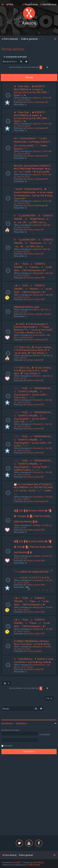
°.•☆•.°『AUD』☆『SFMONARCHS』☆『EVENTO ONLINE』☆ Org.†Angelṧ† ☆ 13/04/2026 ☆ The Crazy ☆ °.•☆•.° (33, 393)
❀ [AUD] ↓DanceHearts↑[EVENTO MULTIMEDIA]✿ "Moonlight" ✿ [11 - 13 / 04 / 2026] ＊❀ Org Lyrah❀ (33, 169)
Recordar (8, 746)
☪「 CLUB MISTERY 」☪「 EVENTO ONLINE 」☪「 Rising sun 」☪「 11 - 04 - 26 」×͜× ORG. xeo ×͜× (33, 243)
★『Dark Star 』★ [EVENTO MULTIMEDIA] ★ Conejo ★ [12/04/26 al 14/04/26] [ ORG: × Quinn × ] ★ (31, 91)
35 (51, 590)
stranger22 (37, 647)
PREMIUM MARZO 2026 (26, 307)
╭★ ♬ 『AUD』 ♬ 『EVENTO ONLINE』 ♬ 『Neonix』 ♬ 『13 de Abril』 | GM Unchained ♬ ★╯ (33, 289)
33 (43, 590)
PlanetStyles (39, 862)
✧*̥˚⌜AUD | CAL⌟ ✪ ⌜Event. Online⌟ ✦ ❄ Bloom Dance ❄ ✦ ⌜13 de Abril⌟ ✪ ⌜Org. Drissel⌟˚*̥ (33, 371)
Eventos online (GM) (36, 278)
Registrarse (21, 723)
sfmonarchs (38, 400)
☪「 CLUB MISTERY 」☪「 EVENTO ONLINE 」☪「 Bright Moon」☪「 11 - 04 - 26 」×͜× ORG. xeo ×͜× (33, 219)
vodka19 (36, 525)
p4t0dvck (37, 225)
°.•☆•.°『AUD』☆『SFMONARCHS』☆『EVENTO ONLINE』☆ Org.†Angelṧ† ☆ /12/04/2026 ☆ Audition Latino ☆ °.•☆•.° (33, 465)
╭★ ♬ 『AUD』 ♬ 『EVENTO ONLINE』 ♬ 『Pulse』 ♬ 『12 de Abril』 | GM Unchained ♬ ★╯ (32, 623)
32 (39, 590)
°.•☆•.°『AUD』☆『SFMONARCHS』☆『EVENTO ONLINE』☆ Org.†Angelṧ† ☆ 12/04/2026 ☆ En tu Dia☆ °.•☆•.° (33, 441)
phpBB (17, 862)
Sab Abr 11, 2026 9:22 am (32, 336)
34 (47, 590)
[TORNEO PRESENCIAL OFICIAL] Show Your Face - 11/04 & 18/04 (32, 643)
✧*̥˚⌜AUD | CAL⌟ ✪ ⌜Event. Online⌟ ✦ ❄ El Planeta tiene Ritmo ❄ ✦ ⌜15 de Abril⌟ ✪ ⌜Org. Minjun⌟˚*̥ (33, 350)
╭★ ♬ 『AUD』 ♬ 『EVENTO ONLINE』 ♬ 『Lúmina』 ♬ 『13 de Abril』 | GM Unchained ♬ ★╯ (33, 267)
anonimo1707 (39, 665)
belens (36, 310)
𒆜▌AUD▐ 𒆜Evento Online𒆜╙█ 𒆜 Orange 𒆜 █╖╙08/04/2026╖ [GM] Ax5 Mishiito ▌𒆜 (33, 516)
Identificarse (7, 723)
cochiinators (38, 497)
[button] (47, 67)
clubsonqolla (39, 335)
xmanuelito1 (38, 580)
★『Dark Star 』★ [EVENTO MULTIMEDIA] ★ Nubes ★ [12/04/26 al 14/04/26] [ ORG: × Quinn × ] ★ (31, 117)
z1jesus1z (37, 98)
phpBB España (33, 865)
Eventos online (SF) (35, 230)
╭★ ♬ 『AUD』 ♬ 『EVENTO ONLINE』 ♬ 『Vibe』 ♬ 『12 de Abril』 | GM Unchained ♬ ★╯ (31, 601)
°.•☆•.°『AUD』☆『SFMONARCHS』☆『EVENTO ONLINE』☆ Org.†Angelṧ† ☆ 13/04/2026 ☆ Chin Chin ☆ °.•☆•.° (33, 417)
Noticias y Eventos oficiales (39, 314)
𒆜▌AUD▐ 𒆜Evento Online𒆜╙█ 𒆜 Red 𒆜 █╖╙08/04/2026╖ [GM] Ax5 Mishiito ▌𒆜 (33, 547)
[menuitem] (10, 4)
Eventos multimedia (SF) (37, 102)
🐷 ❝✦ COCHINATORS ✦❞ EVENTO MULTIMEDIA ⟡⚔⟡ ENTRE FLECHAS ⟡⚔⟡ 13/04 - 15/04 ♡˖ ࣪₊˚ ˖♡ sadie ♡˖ (33, 489)
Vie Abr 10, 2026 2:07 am (32, 666)
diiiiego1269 (38, 273)
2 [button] (44, 67)
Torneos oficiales (34, 651)
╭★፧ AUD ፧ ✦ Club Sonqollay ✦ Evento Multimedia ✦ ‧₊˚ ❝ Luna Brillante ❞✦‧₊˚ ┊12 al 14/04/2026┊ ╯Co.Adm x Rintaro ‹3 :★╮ (33, 328)
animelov (37, 355)
